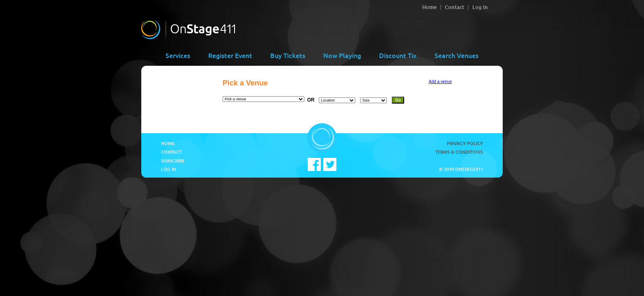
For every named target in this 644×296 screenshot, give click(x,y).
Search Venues (457, 55)
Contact (454, 7)
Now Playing (342, 55)
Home (429, 7)
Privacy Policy (465, 143)
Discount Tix (398, 55)
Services (178, 55)
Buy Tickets (288, 55)
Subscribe (173, 161)
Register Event (230, 55)
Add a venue (440, 82)
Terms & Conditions (459, 152)
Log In (480, 7)
